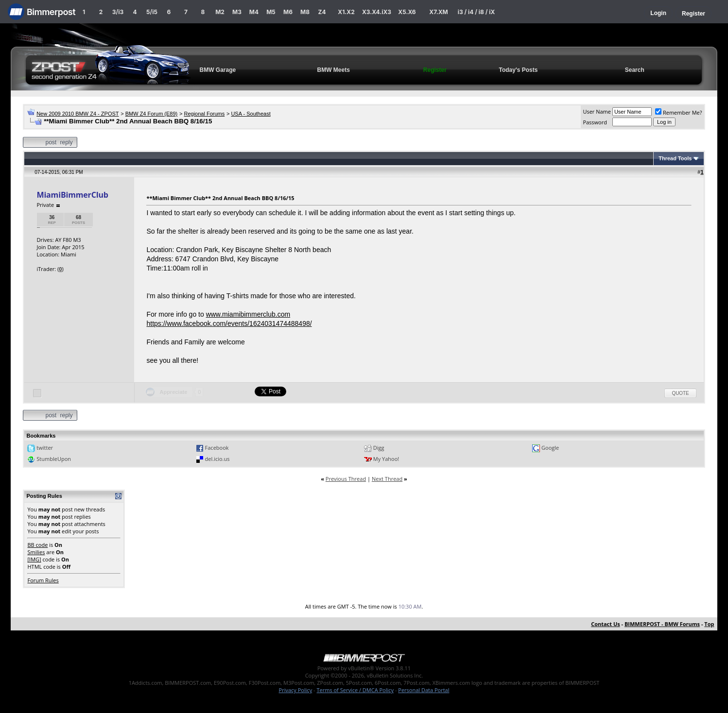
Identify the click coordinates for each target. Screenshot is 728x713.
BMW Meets (334, 70)
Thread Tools (675, 158)
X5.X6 (407, 12)
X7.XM (438, 12)
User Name (597, 111)
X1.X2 (346, 12)
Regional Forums (204, 114)
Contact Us (606, 624)
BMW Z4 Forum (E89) (152, 114)
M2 (220, 12)
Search (635, 70)
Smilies (36, 552)
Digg (379, 448)
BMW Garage (217, 70)
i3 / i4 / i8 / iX (477, 12)
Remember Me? (679, 112)
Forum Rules (43, 580)
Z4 (322, 12)
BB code (37, 545)
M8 (305, 12)
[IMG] (34, 559)
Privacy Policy (296, 690)
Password (595, 122)
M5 (271, 12)
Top (709, 624)
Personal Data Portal (424, 690)
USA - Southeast (251, 114)
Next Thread (387, 479)
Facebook (217, 448)
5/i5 (152, 12)
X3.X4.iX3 (377, 12)
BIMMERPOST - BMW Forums (662, 624)
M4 (254, 12)
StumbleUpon (54, 459)
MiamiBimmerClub (72, 195)
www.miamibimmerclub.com (248, 314)
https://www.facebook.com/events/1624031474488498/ (229, 323)
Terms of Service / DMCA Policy (355, 690)
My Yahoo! (386, 459)
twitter (45, 448)
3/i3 (118, 12)
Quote (680, 393)
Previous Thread (346, 479)
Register (693, 14)
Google (550, 448)
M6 (288, 12)
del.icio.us (217, 459)
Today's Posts (518, 70)
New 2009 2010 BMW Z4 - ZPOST (78, 114)
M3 (237, 12)
